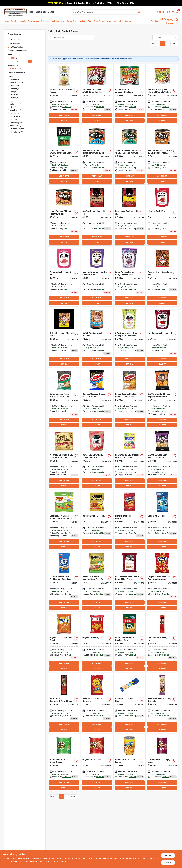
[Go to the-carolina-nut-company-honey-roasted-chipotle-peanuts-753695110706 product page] (64, 215)
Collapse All (12, 68)
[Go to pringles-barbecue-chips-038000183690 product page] (162, 762)
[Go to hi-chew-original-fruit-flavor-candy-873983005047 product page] (130, 459)
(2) (15, 95)
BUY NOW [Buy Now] (64, 120)
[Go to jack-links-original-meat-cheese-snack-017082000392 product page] (162, 642)
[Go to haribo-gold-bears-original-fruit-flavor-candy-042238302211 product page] (97, 520)
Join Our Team (86, 21)
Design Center (72, 21)
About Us (155, 21)
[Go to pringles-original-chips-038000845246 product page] (97, 762)
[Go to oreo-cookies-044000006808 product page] (162, 520)
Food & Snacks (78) (17, 72)
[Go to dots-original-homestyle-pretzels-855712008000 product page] (162, 276)
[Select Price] (30, 61)
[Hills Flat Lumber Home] (15, 12)
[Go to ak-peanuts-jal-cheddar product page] (130, 94)
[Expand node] (8, 72)
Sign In (161, 12)
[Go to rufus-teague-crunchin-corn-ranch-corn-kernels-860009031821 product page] (64, 154)
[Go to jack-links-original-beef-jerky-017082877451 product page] (97, 215)
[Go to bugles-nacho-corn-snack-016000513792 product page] (64, 642)
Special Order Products (19, 50)
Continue (168, 856)
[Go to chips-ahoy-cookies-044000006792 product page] (64, 581)
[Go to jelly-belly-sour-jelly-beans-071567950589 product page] (64, 520)
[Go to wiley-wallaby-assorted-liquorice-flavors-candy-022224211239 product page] (97, 276)
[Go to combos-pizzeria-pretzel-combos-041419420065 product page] (64, 398)
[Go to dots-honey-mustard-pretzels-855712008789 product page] (64, 337)
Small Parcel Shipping (103, 21)
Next (174, 44)
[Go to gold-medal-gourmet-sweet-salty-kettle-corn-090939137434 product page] (162, 459)
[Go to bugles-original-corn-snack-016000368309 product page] (162, 581)
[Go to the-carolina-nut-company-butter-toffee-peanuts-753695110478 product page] (162, 154)
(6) (17, 82)
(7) (16, 79)
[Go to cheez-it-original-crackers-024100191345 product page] (97, 642)
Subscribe (45, 21)
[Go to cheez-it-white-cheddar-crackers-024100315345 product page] (130, 642)
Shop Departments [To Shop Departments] (18, 21)
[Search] (139, 12)
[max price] (23, 61)
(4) (15, 86)
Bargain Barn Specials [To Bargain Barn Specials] (122, 21)
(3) (15, 89)
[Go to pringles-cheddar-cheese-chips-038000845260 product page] (130, 762)
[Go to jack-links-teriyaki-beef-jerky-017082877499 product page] (130, 215)
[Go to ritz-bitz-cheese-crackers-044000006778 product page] (97, 703)
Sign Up (170, 12)
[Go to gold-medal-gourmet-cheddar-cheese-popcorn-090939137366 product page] (162, 398)
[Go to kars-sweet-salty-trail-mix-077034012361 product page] (162, 703)
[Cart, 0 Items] (177, 12)
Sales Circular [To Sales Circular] (33, 21)
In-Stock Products (17, 47)
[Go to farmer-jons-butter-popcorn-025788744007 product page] (64, 94)
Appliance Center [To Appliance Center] (58, 21)
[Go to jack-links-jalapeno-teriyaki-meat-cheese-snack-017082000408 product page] (64, 703)
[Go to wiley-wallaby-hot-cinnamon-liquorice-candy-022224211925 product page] (162, 337)
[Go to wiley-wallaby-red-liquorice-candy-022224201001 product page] (162, 215)
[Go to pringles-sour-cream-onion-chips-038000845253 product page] (64, 762)
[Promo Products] (8, 39)
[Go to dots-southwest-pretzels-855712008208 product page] (97, 337)
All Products (15, 43)
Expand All (21, 68)
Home (6, 21)
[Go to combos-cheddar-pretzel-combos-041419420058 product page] (130, 398)
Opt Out (168, 863)
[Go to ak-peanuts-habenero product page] (97, 94)
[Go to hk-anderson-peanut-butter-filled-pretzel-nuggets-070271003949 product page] (130, 581)
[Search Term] (106, 12)
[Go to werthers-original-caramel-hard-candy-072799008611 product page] (64, 459)
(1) (16, 104)
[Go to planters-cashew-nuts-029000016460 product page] (130, 703)
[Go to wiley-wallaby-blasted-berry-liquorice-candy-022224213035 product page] (130, 276)
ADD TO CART (64, 115)
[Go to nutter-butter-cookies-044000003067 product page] (130, 520)
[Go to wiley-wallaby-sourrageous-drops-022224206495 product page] (130, 337)
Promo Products (17, 39)
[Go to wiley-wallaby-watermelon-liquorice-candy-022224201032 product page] (64, 276)
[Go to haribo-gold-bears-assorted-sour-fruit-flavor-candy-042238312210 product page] (97, 581)
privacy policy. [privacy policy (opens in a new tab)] (150, 858)
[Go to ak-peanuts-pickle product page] (162, 94)
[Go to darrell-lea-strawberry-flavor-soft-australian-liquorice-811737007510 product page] (97, 459)
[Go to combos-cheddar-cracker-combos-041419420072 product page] (97, 398)
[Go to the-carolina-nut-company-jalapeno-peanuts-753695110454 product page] (130, 154)
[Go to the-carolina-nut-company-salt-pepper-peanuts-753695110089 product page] (97, 154)
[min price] (12, 61)
